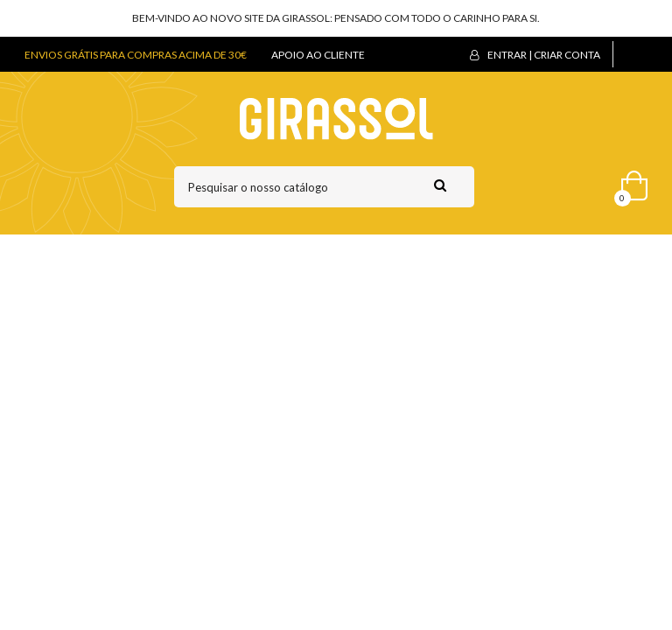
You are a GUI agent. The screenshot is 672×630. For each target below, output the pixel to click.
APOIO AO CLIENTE (318, 55)
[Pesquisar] (324, 187)
